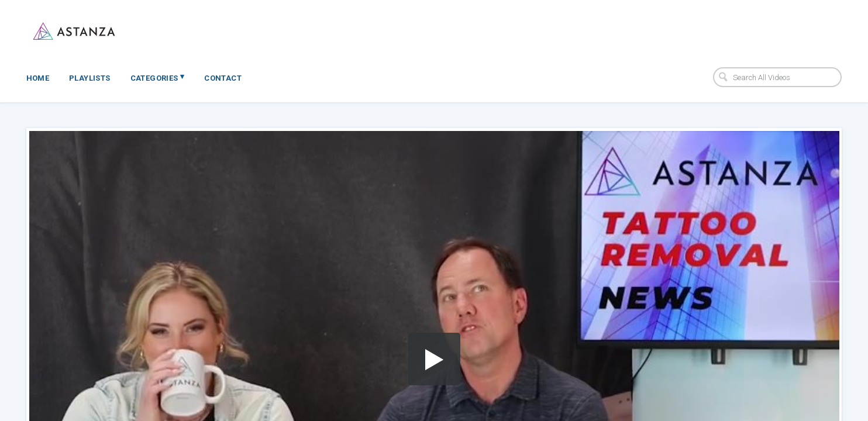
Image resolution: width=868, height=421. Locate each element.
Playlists (90, 78)
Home (38, 78)
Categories (158, 77)
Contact (223, 78)
